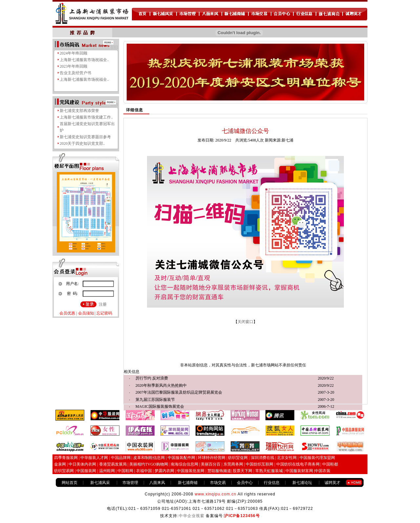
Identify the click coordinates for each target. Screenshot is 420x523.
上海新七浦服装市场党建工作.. (86, 117)
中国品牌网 (121, 458)
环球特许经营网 (212, 458)
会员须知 (86, 313)
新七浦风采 (100, 483)
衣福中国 (144, 471)
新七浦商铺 (188, 483)
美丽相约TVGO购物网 (148, 464)
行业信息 (272, 483)
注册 (103, 304)
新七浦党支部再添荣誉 (79, 111)
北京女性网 (287, 458)
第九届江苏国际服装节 (155, 400)
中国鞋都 (330, 464)
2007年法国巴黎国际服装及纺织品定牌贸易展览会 (179, 392)
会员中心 (245, 483)
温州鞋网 (107, 471)
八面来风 (157, 483)
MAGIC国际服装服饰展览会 (160, 406)
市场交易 (218, 483)
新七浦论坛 (302, 483)
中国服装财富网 (299, 471)
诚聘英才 (332, 483)
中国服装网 (86, 471)
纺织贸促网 (238, 458)
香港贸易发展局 (113, 464)
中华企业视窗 (192, 516)
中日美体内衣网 (82, 464)
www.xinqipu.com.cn (215, 494)
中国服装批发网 (191, 471)
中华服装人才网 (94, 458)
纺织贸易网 (64, 471)
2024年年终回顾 (73, 53)
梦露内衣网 (164, 471)
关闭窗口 (245, 322)
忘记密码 (104, 313)
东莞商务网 (233, 464)
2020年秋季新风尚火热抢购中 (161, 385)
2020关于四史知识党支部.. (82, 143)
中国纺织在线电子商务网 (298, 464)
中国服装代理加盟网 (317, 458)
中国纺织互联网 (260, 464)
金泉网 (60, 464)
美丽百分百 (211, 464)
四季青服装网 (66, 458)
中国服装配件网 (181, 458)
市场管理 (130, 483)
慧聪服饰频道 (219, 471)
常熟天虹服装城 (269, 471)
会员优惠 (67, 313)
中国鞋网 (125, 471)
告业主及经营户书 (75, 73)
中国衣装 (323, 471)
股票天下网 (242, 471)
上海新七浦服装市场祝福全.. (84, 60)
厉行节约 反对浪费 (152, 378)
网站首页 (70, 483)
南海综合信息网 (184, 464)
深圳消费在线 (262, 458)
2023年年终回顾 (73, 66)
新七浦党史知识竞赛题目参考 (85, 137)
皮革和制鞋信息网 (149, 458)
